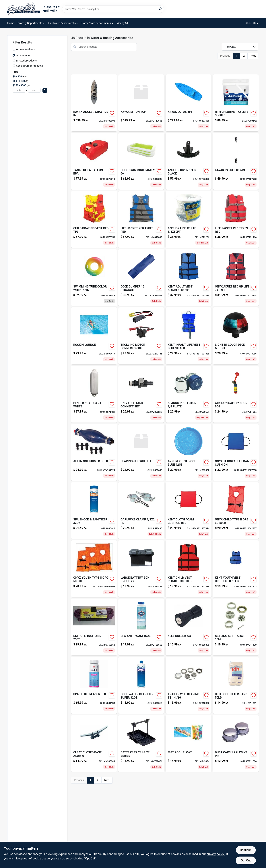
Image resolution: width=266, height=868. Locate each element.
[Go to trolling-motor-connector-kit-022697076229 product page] (141, 336)
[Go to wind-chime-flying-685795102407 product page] (189, 743)
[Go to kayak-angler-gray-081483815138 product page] (94, 103)
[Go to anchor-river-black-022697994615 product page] (189, 161)
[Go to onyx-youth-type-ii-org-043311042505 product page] (94, 569)
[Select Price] (45, 90)
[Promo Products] (14, 49)
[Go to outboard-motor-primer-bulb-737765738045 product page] (94, 452)
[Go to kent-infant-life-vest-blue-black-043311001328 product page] (189, 336)
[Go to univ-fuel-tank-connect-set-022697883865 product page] (141, 394)
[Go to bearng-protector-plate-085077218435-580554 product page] (189, 394)
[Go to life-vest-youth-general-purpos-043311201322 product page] (236, 569)
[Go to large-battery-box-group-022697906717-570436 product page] (141, 569)
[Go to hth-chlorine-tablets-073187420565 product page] (236, 103)
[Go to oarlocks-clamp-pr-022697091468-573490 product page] (141, 511)
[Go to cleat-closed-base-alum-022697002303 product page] (94, 743)
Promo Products (26, 49)
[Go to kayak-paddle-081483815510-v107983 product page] (236, 161)
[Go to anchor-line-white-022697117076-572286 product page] (189, 219)
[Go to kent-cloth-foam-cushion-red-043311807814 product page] (189, 511)
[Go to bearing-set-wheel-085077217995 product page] (141, 452)
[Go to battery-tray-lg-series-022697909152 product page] (141, 743)
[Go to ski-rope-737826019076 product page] (94, 627)
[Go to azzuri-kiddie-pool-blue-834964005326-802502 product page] (189, 452)
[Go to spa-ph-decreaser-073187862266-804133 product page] (94, 685)
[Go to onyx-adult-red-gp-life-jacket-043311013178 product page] (236, 278)
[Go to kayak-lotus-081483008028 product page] (189, 103)
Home (11, 23)
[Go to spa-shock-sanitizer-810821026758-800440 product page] (94, 511)
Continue (246, 850)
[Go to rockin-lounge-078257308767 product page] (94, 336)
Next (253, 56)
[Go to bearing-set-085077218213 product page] (236, 627)
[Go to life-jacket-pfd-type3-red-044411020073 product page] (236, 219)
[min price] (19, 90)
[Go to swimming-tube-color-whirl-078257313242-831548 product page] (94, 278)
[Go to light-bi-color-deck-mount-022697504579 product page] (236, 336)
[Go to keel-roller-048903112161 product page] (189, 627)
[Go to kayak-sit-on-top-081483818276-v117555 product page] (141, 103)
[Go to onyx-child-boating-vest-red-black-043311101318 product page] (189, 569)
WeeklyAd (122, 23)
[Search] (161, 9)
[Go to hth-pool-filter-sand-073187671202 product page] (236, 685)
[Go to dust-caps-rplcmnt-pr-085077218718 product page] (236, 743)
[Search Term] (113, 9)
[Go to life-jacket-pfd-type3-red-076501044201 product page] (141, 219)
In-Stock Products (26, 61)
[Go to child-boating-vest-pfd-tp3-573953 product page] (94, 219)
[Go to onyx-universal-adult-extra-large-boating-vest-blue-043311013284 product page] (189, 278)
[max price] (34, 90)
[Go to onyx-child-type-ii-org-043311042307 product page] (236, 511)
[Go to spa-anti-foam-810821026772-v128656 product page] (141, 627)
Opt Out (246, 860)
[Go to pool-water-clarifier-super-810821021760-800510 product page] (141, 685)
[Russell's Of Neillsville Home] (24, 9)
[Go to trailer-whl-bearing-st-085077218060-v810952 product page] (189, 685)
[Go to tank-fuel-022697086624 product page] (94, 161)
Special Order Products (30, 66)
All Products (23, 56)
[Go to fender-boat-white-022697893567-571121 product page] (94, 394)
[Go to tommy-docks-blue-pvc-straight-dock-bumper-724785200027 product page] (141, 278)
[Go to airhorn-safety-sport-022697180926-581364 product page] (236, 394)
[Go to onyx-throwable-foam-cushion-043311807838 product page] (236, 452)
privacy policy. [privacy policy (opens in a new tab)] (216, 854)
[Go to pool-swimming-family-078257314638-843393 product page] (141, 161)
